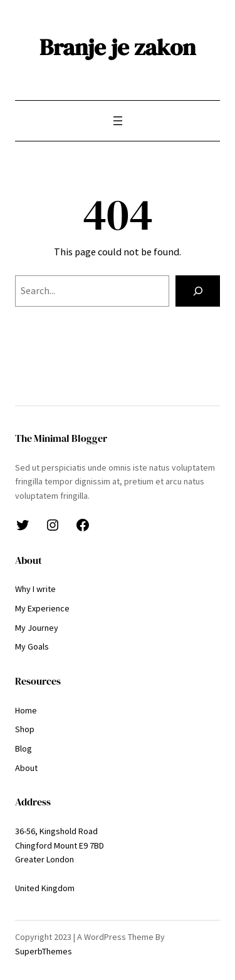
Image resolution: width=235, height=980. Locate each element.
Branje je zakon (118, 47)
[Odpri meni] (118, 121)
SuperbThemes (44, 951)
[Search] (198, 291)
